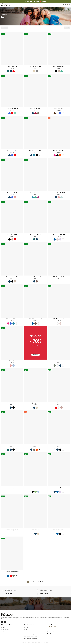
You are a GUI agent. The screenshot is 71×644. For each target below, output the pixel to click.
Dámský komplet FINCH (12, 445)
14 (38, 582)
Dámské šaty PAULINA (35, 277)
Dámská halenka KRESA (12, 571)
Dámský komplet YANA (35, 151)
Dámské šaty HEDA (12, 151)
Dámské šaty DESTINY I (35, 487)
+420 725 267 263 (52, 629)
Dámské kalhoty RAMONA (59, 445)
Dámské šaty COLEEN (59, 235)
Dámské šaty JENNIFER (59, 193)
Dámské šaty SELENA (35, 193)
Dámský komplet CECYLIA (35, 403)
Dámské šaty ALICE (12, 193)
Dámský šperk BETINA (59, 403)
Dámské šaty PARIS (12, 67)
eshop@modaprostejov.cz (54, 636)
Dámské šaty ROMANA (12, 319)
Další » (42, 582)
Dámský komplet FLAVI (35, 319)
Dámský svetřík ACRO (12, 361)
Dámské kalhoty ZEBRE (12, 277)
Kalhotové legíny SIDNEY (12, 529)
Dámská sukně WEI (59, 361)
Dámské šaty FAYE (59, 487)
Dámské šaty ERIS (35, 529)
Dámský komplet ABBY (12, 403)
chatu (47, 595)
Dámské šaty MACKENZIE (59, 67)
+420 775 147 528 (52, 627)
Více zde (44, 1)
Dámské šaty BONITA (12, 109)
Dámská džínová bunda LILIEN (12, 487)
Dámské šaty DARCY (35, 235)
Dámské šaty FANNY (35, 445)
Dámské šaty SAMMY (35, 67)
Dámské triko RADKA (59, 109)
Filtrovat (5, 28)
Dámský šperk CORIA (59, 277)
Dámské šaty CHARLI (59, 319)
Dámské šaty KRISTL (12, 235)
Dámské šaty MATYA (59, 151)
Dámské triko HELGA (59, 529)
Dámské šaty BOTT (35, 109)
